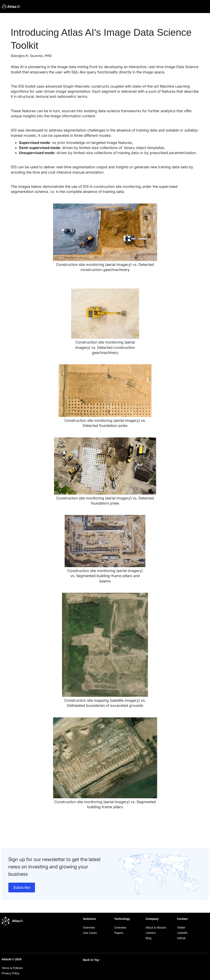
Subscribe (22, 887)
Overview (89, 928)
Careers (151, 933)
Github (181, 938)
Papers (119, 933)
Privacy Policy (10, 973)
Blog (149, 938)
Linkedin (182, 933)
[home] (11, 7)
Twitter (181, 928)
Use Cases (90, 933)
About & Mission (156, 928)
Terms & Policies (12, 968)
